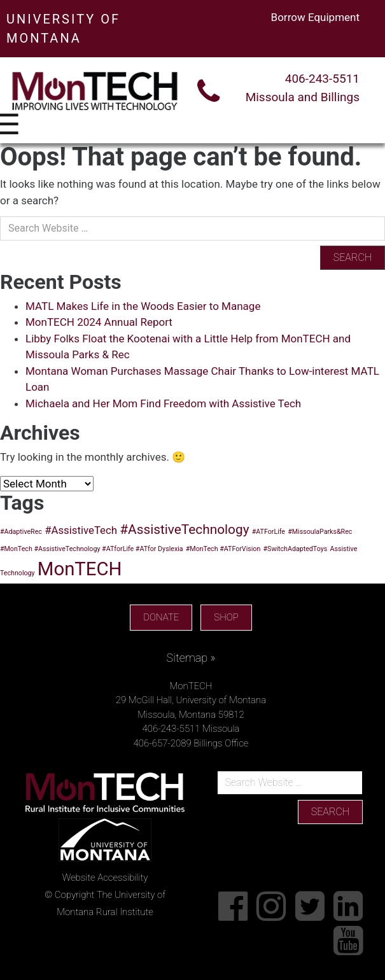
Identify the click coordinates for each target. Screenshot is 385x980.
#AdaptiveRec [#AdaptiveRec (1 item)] (21, 532)
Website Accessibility (105, 878)
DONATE (161, 617)
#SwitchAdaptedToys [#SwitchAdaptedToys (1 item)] (296, 549)
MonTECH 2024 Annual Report (99, 322)
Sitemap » (191, 658)
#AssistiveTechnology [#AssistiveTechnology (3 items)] (184, 529)
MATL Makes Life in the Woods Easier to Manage (143, 306)
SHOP (226, 617)
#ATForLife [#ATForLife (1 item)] (269, 532)
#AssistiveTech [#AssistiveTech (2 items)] (81, 530)
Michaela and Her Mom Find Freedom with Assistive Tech (163, 403)
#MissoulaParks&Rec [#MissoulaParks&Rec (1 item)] (320, 532)
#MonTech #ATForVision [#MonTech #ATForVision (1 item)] (223, 549)
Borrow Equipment (315, 17)
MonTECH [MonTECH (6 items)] (80, 569)
